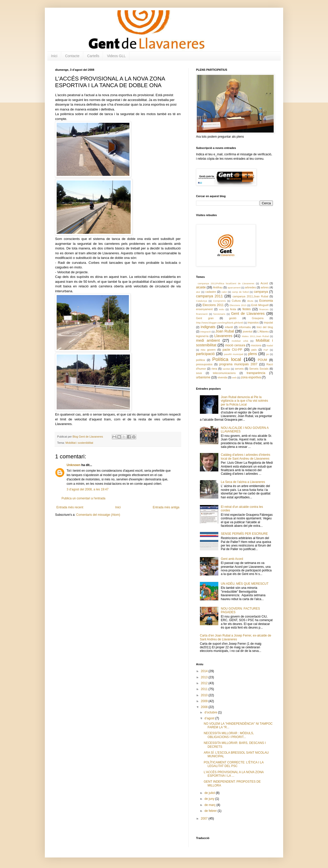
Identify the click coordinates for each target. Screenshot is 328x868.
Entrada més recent (70, 507)
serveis (239, 369)
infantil (229, 327)
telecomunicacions (224, 373)
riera (214, 369)
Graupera (258, 318)
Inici (54, 56)
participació (205, 354)
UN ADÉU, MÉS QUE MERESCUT (245, 584)
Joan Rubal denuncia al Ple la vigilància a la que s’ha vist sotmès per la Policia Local (244, 401)
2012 (205, 683)
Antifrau (218, 287)
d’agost (210, 718)
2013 (205, 677)
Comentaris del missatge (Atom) (98, 515)
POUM (262, 360)
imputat (268, 322)
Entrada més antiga (166, 507)
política (200, 360)
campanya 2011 (209, 296)
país (254, 350)
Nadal (270, 345)
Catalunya (202, 301)
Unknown (74, 465)
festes (247, 309)
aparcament (234, 287)
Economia (266, 301)
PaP (266, 350)
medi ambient (208, 340)
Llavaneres (223, 336)
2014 (205, 671)
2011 (205, 689)
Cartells (93, 56)
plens (252, 354)
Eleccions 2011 (213, 305)
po (268, 354)
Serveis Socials (259, 369)
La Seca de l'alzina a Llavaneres (243, 482)
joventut (248, 331)
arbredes (250, 287)
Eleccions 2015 (238, 305)
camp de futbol (240, 292)
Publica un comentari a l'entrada (83, 498)
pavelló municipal (234, 354)
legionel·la (202, 336)
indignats (208, 327)
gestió (233, 318)
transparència (256, 373)
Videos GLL (116, 56)
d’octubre (211, 712)
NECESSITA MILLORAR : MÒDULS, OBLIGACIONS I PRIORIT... (229, 735)
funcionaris (219, 314)
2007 (205, 819)
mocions (256, 345)
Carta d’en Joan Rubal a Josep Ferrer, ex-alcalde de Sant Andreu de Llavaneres (235, 637)
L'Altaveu (263, 331)
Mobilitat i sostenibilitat (79, 443)
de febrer (211, 811)
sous (199, 373)
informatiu (245, 327)
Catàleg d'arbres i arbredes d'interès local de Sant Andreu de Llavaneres (246, 457)
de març (211, 805)
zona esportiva (251, 377)
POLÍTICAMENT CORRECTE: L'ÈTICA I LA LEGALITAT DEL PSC (234, 764)
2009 (205, 701)
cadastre (211, 292)
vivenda (222, 377)
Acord (264, 283)
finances (264, 309)
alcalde (201, 287)
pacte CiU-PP (232, 350)
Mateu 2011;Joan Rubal (255, 336)
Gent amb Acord (232, 559)
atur (198, 292)
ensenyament (204, 309)
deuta (250, 301)
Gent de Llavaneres (248, 314)
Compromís (219, 301)
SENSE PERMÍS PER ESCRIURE (244, 534)
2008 (205, 707)
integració (206, 332)
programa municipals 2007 (238, 364)
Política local (227, 359)
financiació (202, 314)
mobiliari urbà (240, 341)
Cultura (236, 301)
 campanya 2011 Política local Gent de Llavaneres (225, 283)
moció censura (235, 345)
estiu (222, 309)
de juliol (210, 793)
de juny (210, 799)
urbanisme (203, 377)
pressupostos (204, 364)
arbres (265, 287)
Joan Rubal (225, 331)
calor (224, 292)
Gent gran (205, 318)
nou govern (208, 350)
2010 (205, 695)
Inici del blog (265, 327)
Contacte (72, 56)
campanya (261, 292)
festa (233, 309)
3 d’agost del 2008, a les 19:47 (88, 489)
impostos (253, 322)
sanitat (226, 369)
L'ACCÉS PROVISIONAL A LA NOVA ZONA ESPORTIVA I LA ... (234, 774)
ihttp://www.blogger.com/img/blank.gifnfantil (219, 323)
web (234, 377)
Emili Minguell (260, 305)
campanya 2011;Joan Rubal (250, 296)
